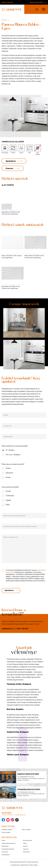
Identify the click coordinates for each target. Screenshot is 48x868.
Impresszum (5, 852)
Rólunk (3, 840)
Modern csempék (26, 830)
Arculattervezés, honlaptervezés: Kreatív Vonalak (24, 865)
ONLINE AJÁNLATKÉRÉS (36, 2)
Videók (25, 843)
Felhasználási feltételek (8, 849)
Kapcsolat (26, 849)
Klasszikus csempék (7, 830)
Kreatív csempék (6, 832)
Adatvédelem (5, 846)
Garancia (25, 846)
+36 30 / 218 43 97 (7, 2)
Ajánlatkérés (11, 161)
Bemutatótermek (28, 840)
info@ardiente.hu (7, 629)
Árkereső (9, 168)
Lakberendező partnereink (9, 843)
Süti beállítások (6, 855)
